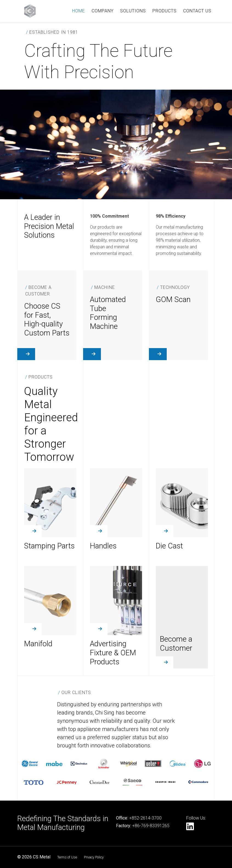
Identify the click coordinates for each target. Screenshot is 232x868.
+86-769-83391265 (151, 826)
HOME (79, 11)
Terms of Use (67, 857)
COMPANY (103, 11)
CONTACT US (197, 11)
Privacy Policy (94, 857)
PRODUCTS (165, 11)
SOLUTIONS (133, 11)
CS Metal (42, 857)
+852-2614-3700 (145, 818)
